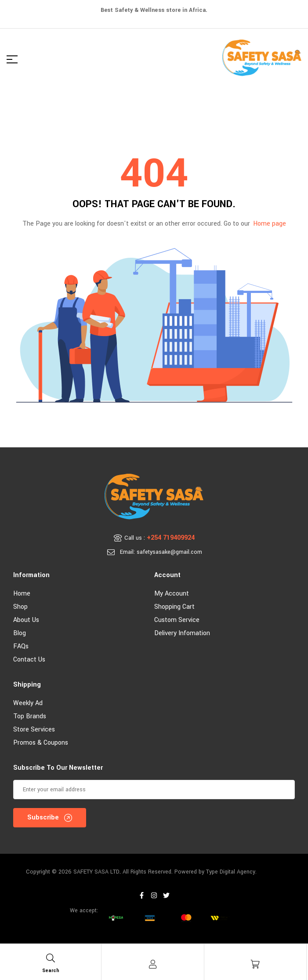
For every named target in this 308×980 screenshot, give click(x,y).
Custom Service (177, 620)
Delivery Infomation (182, 633)
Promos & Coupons (41, 743)
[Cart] (255, 964)
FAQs (21, 646)
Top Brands (30, 716)
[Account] (153, 964)
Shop (20, 607)
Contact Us (29, 660)
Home (22, 594)
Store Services (34, 730)
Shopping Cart (174, 607)
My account (172, 594)
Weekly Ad (28, 703)
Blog (20, 633)
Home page (270, 224)
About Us (26, 620)
